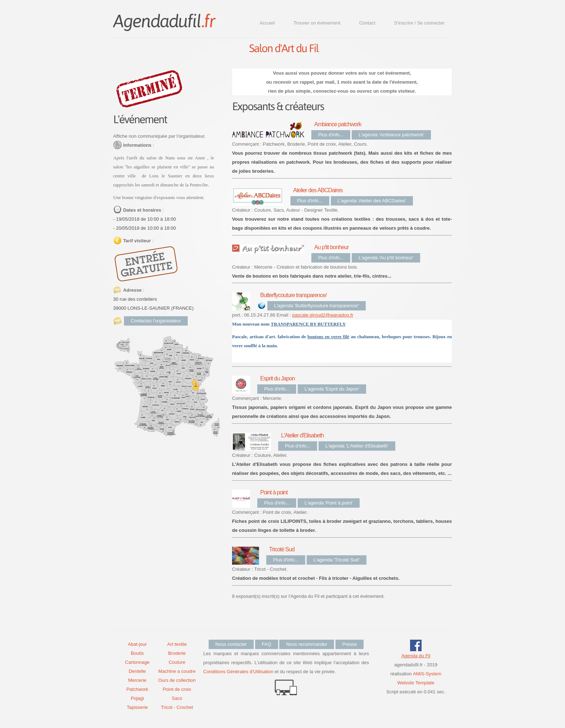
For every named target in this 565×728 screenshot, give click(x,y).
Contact (367, 23)
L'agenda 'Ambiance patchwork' (391, 135)
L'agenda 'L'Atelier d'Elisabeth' (357, 446)
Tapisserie (137, 707)
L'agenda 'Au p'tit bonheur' (386, 258)
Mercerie (137, 680)
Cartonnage (137, 662)
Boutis (137, 653)
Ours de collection (177, 680)
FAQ (267, 644)
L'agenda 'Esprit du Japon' (332, 389)
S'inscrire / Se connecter (420, 23)
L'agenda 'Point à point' (329, 503)
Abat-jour (137, 644)
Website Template (416, 683)
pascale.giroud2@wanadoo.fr (323, 315)
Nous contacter (231, 644)
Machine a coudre (177, 671)
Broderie (177, 653)
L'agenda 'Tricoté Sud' (337, 560)
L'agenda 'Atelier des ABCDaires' (372, 201)
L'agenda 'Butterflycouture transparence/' (317, 306)
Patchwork (137, 689)
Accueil (267, 23)
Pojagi (137, 698)
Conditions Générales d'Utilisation (238, 672)
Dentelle (137, 671)
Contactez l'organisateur (156, 321)
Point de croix (177, 689)
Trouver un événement (317, 23)
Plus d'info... (331, 135)
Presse (350, 644)
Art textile (177, 644)
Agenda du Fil (416, 656)
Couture (177, 662)
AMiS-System (427, 674)
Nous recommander (307, 644)
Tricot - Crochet (177, 707)
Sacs (177, 698)
